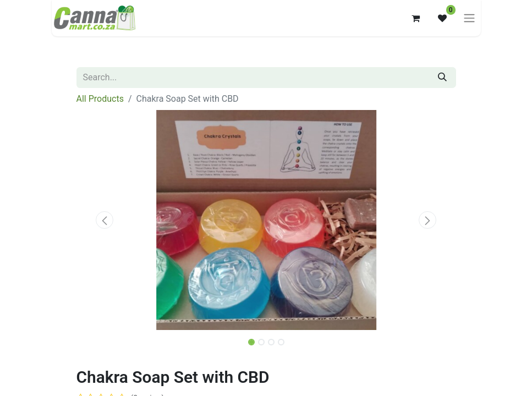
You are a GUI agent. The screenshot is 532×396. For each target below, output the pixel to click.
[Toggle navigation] (469, 18)
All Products (100, 99)
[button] (105, 220)
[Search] (442, 78)
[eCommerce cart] (416, 18)
